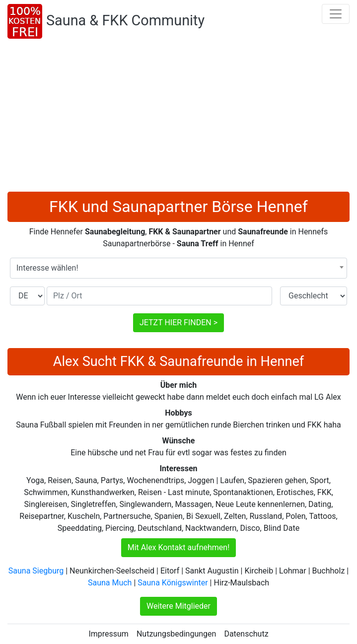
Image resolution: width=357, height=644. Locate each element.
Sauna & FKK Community (125, 20)
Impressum (108, 634)
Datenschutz (246, 634)
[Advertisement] (178, 117)
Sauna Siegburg (36, 571)
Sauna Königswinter (173, 583)
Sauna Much (110, 583)
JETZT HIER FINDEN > (178, 322)
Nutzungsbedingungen (176, 634)
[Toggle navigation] (336, 14)
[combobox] (178, 268)
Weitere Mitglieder (178, 606)
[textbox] (178, 268)
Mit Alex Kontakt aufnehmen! (179, 547)
